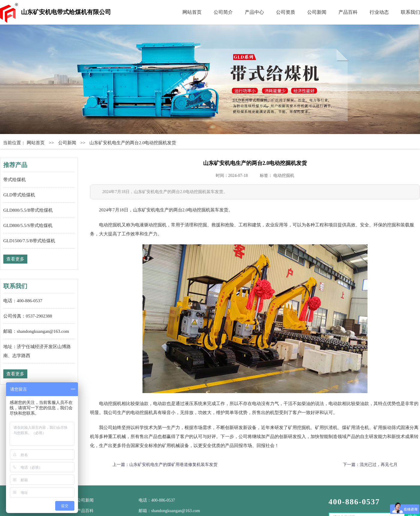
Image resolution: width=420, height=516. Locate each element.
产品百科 (348, 12)
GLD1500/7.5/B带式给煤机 (29, 241)
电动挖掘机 (284, 176)
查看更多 (15, 259)
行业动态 (379, 12)
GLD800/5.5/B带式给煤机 (28, 210)
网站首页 (192, 12)
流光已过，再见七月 (379, 465)
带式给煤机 (15, 180)
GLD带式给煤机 (19, 195)
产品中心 (254, 12)
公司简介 (223, 12)
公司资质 (286, 12)
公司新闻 (317, 12)
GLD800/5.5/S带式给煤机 (28, 225)
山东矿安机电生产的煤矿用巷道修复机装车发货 (173, 465)
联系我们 (410, 12)
